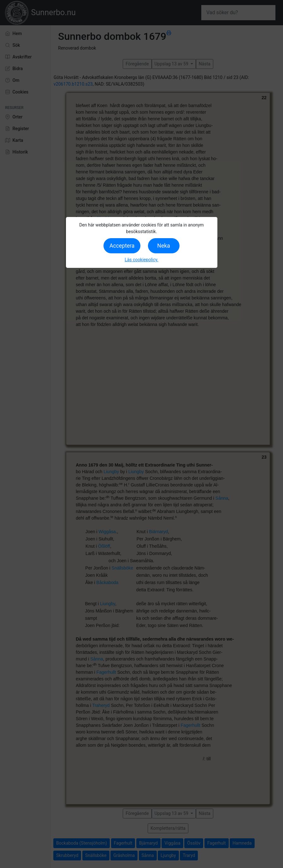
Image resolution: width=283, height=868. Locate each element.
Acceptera (122, 246)
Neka (163, 246)
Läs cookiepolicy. (141, 260)
